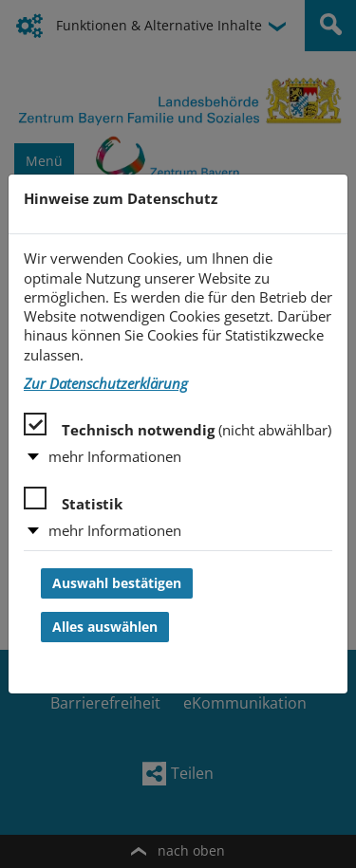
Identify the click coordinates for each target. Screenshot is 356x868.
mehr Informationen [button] (115, 457)
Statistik (73, 500)
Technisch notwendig (178, 426)
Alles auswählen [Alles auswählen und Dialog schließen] (105, 627)
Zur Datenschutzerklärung (106, 384)
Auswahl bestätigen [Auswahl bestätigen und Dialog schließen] (117, 583)
